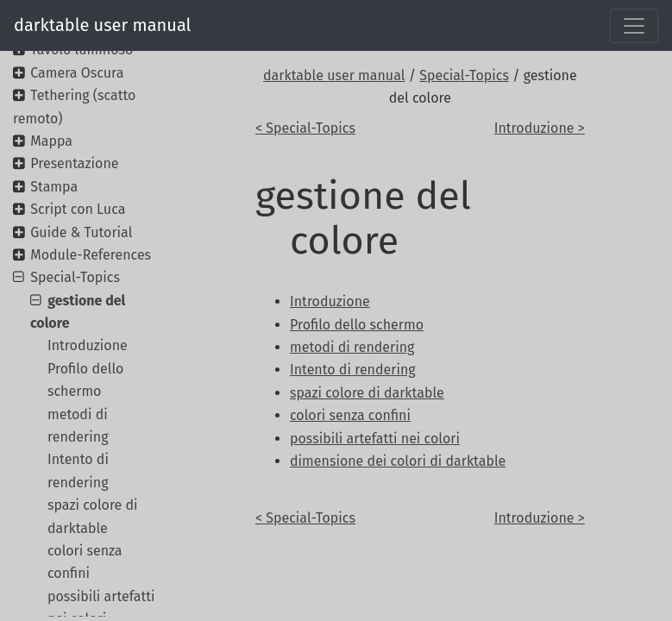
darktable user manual (102, 25)
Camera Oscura (77, 73)
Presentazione (74, 163)
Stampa (54, 187)
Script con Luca (78, 209)
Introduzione (88, 345)
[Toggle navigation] (634, 26)
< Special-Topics (305, 128)
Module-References (91, 255)
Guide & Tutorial (81, 232)
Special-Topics (464, 75)
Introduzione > (540, 128)
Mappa (51, 141)
